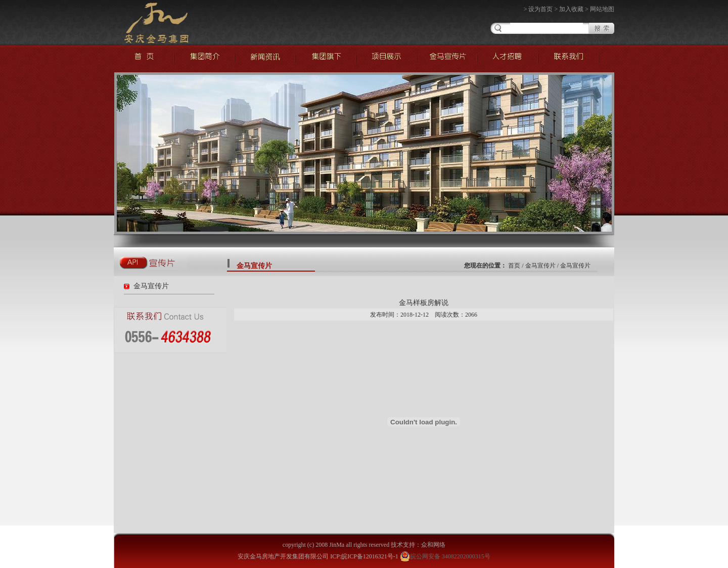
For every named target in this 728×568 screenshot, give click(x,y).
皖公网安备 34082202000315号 (445, 556)
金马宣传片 (151, 286)
